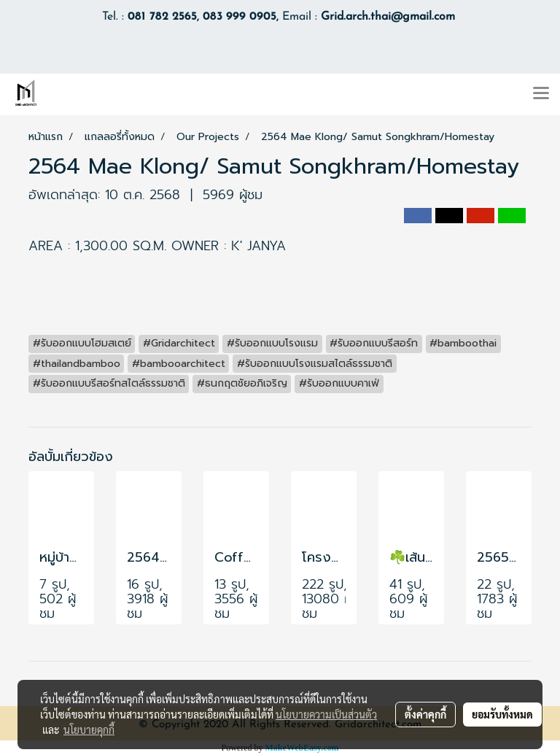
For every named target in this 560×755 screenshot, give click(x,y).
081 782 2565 (162, 17)
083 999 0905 (240, 17)
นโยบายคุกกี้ (89, 729)
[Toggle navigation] (541, 94)
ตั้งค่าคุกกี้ (425, 714)
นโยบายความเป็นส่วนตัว (326, 714)
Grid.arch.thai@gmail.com (388, 17)
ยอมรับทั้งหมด (502, 714)
